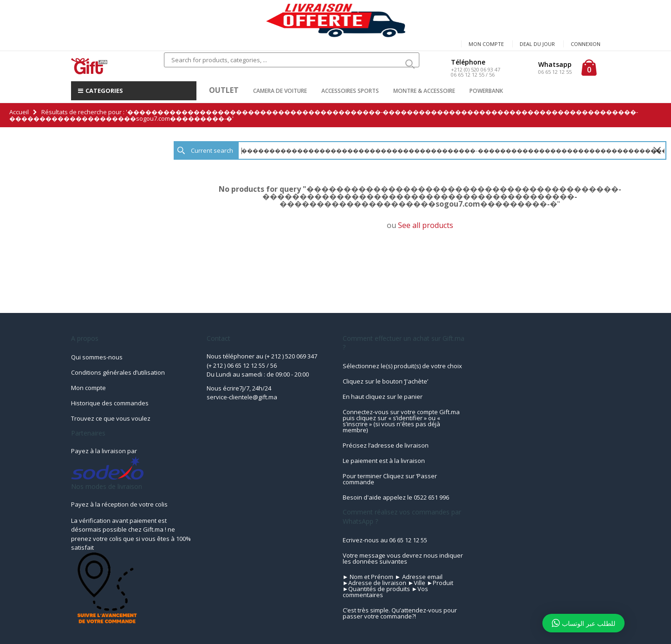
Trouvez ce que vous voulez (111, 418)
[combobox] (292, 60)
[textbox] (453, 150)
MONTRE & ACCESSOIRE (424, 91)
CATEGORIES (101, 91)
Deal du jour (537, 44)
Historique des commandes (110, 403)
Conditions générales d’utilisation (118, 372)
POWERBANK (486, 91)
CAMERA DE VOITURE (280, 91)
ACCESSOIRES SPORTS (350, 91)
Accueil (19, 112)
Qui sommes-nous (97, 357)
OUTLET (224, 90)
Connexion (586, 44)
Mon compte (486, 44)
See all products (426, 225)
